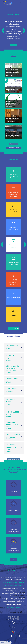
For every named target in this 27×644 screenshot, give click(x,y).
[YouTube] (15, 636)
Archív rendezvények (13, 459)
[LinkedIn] (12, 636)
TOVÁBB (14, 45)
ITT (16, 602)
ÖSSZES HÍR (14, 144)
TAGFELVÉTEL (14, 328)
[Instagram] (19, 636)
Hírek (14, 559)
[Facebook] (8, 636)
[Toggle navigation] (22, 4)
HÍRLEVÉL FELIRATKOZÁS (13, 148)
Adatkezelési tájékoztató (14, 607)
